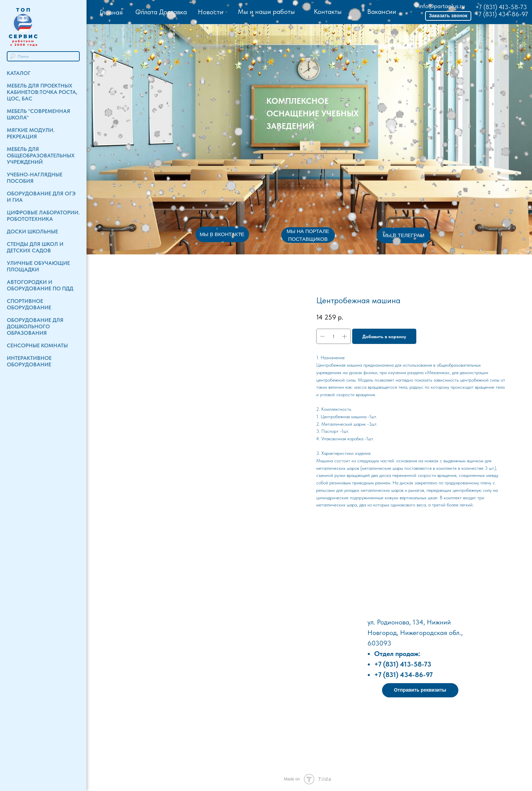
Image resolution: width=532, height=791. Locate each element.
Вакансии (382, 12)
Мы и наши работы (266, 12)
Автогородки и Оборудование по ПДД (40, 285)
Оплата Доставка (161, 12)
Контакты (328, 12)
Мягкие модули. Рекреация (31, 133)
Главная (111, 12)
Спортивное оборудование (29, 304)
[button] (448, 16)
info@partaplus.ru (442, 6)
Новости (211, 12)
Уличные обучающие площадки (38, 266)
